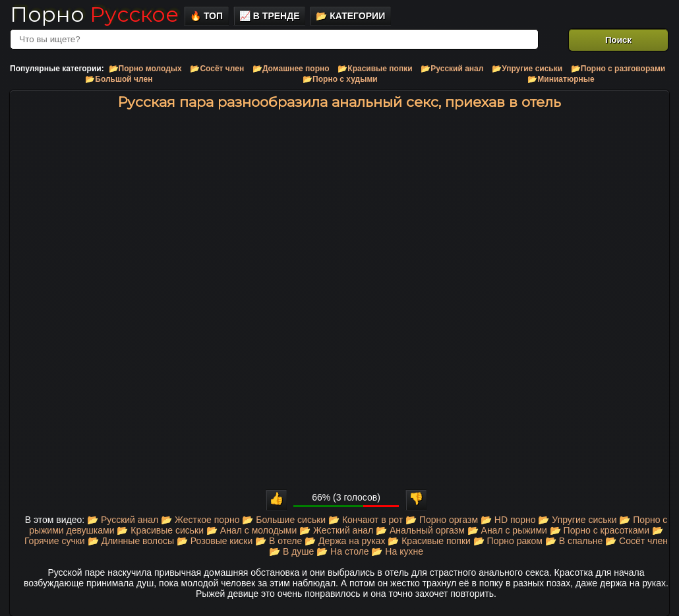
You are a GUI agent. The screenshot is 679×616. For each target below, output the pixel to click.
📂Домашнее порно (291, 69)
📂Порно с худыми (340, 79)
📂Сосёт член (217, 69)
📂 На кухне (397, 551)
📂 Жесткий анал (336, 530)
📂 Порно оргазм (442, 520)
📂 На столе (342, 551)
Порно (94, 14)
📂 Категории (350, 16)
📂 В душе (291, 551)
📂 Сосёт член (636, 541)
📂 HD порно (508, 520)
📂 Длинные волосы (131, 541)
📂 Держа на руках (345, 541)
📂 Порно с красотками (600, 530)
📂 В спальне (574, 541)
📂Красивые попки (375, 69)
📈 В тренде (270, 16)
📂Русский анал (452, 69)
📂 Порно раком (508, 541)
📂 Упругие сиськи (577, 520)
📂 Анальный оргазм (420, 530)
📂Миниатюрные (561, 79)
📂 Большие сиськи (284, 520)
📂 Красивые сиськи (160, 530)
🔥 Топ (206, 16)
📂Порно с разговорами (618, 69)
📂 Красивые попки (429, 541)
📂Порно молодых (145, 69)
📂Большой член (119, 79)
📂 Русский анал (123, 520)
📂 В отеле (279, 541)
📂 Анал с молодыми (251, 530)
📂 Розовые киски (215, 541)
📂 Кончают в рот (366, 520)
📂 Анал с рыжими (507, 530)
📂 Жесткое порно (200, 520)
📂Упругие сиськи (527, 69)
